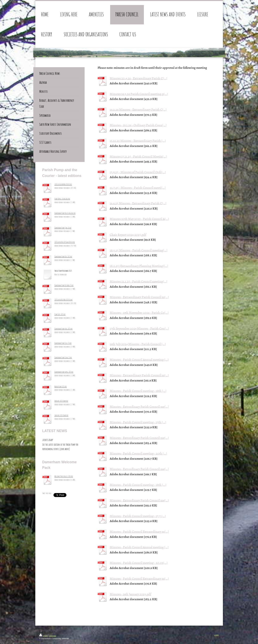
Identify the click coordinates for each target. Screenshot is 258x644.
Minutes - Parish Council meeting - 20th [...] (138, 453)
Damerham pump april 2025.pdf (64, 372)
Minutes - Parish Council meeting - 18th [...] (138, 391)
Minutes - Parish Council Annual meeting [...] (139, 359)
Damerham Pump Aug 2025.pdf (64, 329)
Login (216, 635)
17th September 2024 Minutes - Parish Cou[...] (139, 328)
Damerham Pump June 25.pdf (63, 357)
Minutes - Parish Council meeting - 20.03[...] (139, 563)
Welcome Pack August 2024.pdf (64, 476)
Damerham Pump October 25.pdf (64, 285)
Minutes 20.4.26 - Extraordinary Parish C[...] (138, 78)
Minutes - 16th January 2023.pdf (130, 594)
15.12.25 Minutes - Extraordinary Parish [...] (138, 141)
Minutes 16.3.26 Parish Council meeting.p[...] (139, 94)
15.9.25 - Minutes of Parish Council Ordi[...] (138, 172)
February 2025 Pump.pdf (61, 401)
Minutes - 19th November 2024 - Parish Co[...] (139, 313)
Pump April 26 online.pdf (62, 199)
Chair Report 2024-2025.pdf (128, 235)
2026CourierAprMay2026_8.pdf (63, 184)
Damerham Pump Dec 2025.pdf (63, 257)
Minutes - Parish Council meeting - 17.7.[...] (138, 516)
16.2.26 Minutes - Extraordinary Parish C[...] (138, 109)
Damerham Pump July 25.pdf (63, 343)
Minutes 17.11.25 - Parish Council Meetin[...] (138, 156)
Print (44, 636)
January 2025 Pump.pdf (61, 415)
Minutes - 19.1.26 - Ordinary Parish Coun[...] (138, 125)
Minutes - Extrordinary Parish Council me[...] (139, 406)
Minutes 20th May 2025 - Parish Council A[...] (139, 219)
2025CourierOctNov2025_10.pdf (64, 300)
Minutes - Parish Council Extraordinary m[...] (139, 531)
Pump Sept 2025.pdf (60, 314)
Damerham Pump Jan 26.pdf (63, 228)
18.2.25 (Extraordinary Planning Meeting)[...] (139, 266)
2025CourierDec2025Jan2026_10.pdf (65, 242)
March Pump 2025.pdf (61, 386)
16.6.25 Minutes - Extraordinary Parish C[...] (138, 203)
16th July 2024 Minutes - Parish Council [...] (138, 344)
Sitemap (52, 636)
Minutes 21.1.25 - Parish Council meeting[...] (138, 281)
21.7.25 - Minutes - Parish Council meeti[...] (138, 188)
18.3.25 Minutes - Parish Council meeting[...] (139, 250)
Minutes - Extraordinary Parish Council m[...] (139, 297)
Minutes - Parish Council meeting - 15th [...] (138, 422)
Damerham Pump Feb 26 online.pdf (65, 213)
